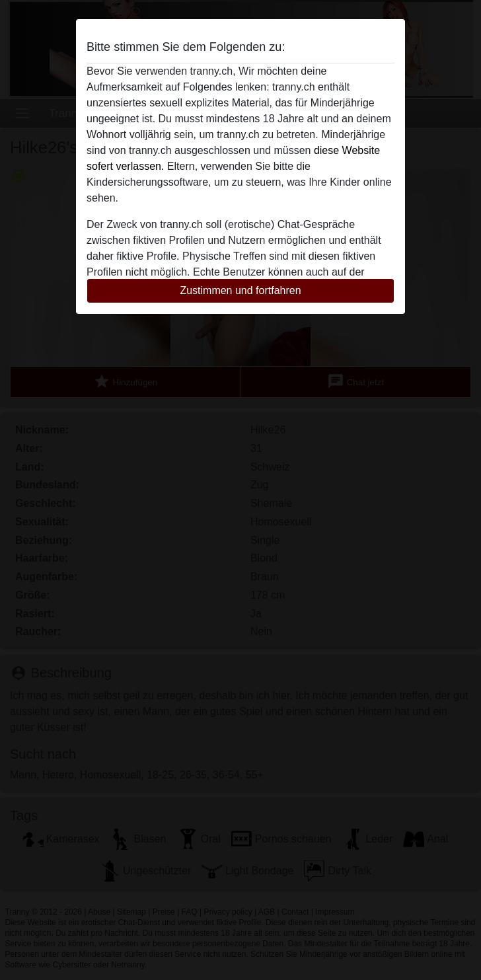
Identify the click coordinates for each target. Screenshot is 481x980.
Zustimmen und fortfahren (240, 290)
